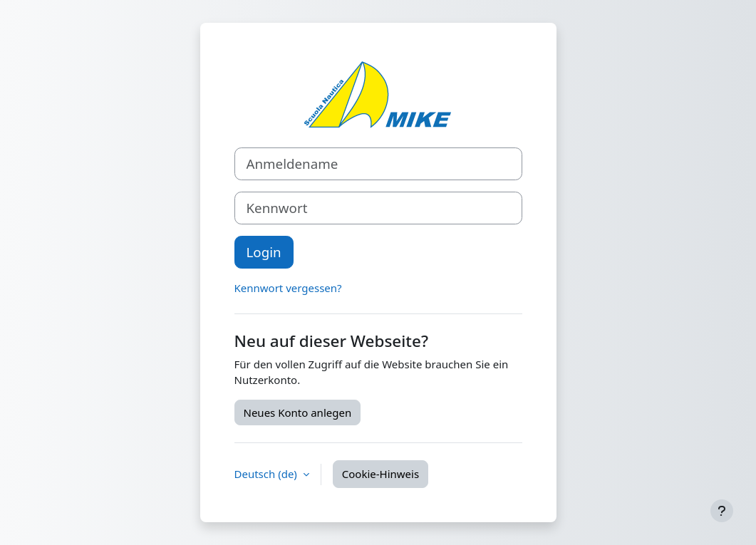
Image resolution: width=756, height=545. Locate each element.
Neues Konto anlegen (298, 412)
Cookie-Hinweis (380, 474)
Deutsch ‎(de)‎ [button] (267, 474)
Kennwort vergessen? (288, 288)
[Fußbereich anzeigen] (722, 511)
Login (264, 252)
